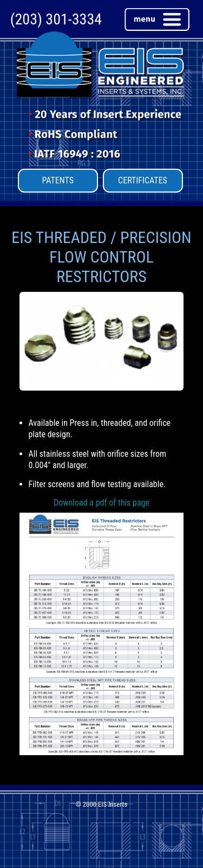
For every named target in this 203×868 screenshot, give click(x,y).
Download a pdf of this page (101, 503)
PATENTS (58, 180)
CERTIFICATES (143, 180)
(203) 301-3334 (56, 20)
